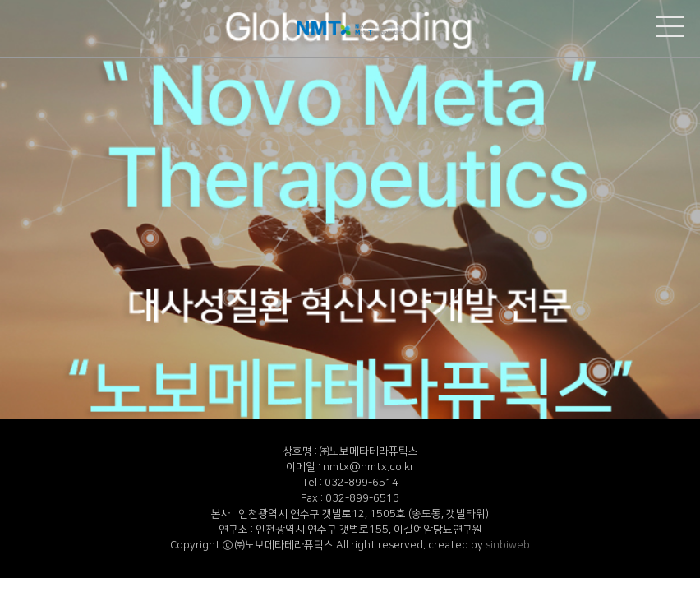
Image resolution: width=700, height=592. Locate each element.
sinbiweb (508, 545)
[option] (350, 210)
